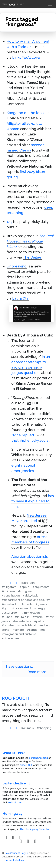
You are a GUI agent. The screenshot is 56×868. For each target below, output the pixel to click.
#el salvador (10, 604)
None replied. (23, 435)
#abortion (28, 583)
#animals (27, 728)
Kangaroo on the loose (26, 113)
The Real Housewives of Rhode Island (30, 241)
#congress (25, 591)
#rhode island (27, 625)
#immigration (31, 613)
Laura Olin (21, 298)
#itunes (7, 617)
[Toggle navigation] (50, 4)
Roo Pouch (15, 698)
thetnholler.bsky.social (30, 440)
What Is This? (14, 753)
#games (41, 604)
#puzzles (8, 625)
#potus (39, 621)
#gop (6, 608)
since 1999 (26, 765)
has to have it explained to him (33, 501)
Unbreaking (17, 266)
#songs (32, 630)
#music (38, 617)
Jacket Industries (15, 860)
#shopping (44, 728)
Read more (40, 672)
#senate (18, 630)
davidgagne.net (13, 4)
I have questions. (19, 666)
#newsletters (22, 621)
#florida (27, 604)
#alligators (9, 587)
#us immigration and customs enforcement (24, 634)
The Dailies (32, 257)
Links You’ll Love (26, 57)
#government (22, 608)
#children (8, 591)
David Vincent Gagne (16, 853)
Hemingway (13, 814)
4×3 (9, 222)
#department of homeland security (26, 600)
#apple (24, 587)
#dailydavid (31, 595)
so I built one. (15, 803)
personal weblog (38, 758)
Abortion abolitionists (30, 556)
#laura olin (22, 617)
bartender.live (17, 783)
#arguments (41, 587)
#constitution (11, 595)
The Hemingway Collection (35, 829)
